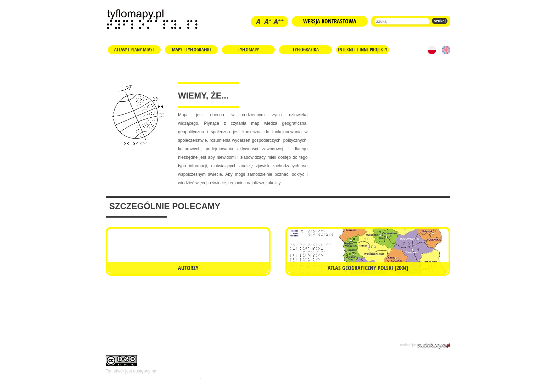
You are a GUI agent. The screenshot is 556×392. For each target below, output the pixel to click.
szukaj (440, 21)
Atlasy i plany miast (134, 50)
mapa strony (269, 344)
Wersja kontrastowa (330, 21)
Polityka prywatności (310, 344)
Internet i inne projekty (363, 50)
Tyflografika (306, 50)
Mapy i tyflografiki (191, 50)
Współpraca (237, 344)
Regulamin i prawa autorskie (133, 344)
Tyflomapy (248, 50)
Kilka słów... (205, 344)
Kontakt (177, 344)
